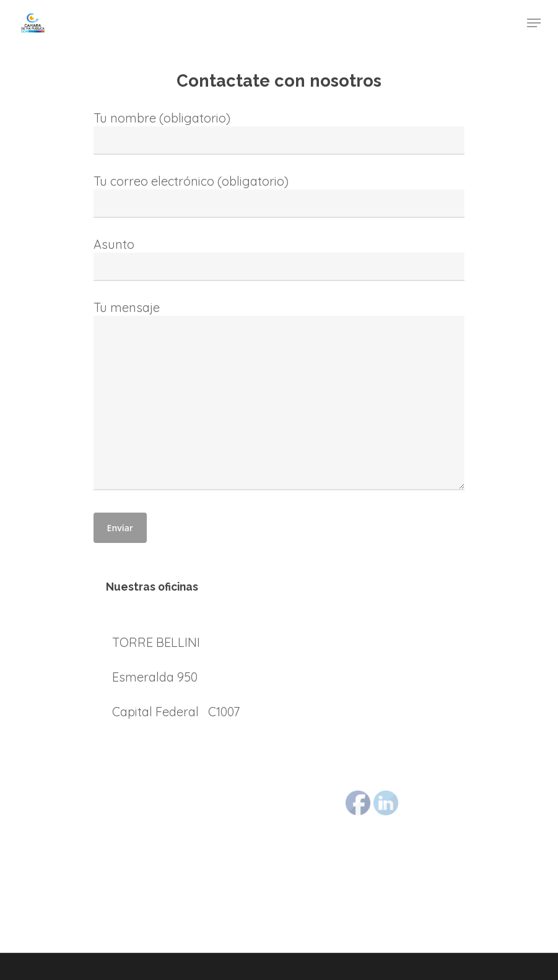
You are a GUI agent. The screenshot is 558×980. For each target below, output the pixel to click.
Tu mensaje (279, 397)
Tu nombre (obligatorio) (279, 132)
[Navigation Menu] (534, 23)
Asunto (279, 259)
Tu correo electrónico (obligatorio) (279, 196)
